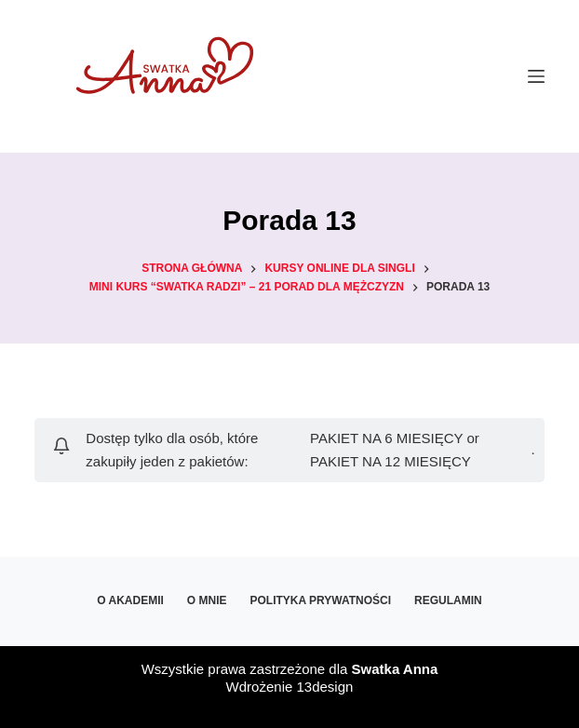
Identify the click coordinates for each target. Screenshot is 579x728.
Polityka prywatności (320, 600)
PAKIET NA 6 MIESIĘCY (386, 438)
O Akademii (130, 600)
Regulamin (448, 600)
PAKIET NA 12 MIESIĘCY (390, 461)
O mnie (207, 600)
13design (324, 687)
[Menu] (536, 76)
